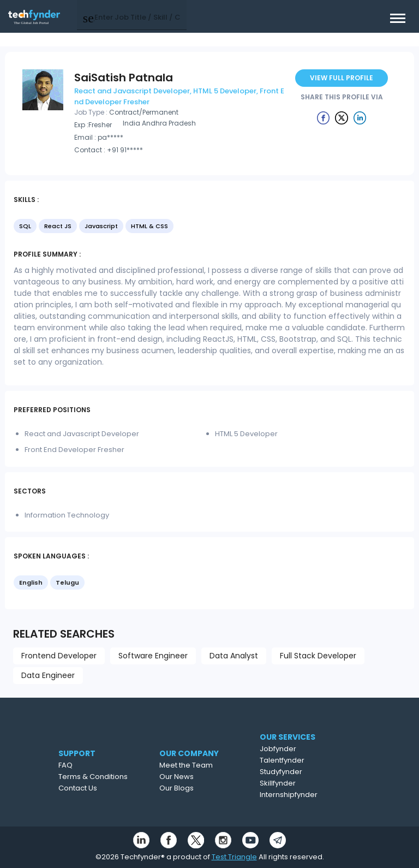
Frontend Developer (59, 656)
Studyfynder (303, 772)
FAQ (81, 765)
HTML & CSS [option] (149, 226)
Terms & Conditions (109, 777)
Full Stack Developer (318, 656)
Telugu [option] (67, 582)
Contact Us (94, 788)
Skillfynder (300, 783)
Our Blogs (197, 788)
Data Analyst (234, 656)
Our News (197, 777)
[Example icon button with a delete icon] (324, 117)
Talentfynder (304, 760)
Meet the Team (207, 765)
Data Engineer (48, 675)
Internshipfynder (310, 795)
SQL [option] (25, 226)
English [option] (31, 582)
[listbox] (209, 227)
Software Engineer (153, 656)
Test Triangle (234, 857)
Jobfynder (300, 749)
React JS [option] (58, 226)
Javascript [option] (101, 226)
